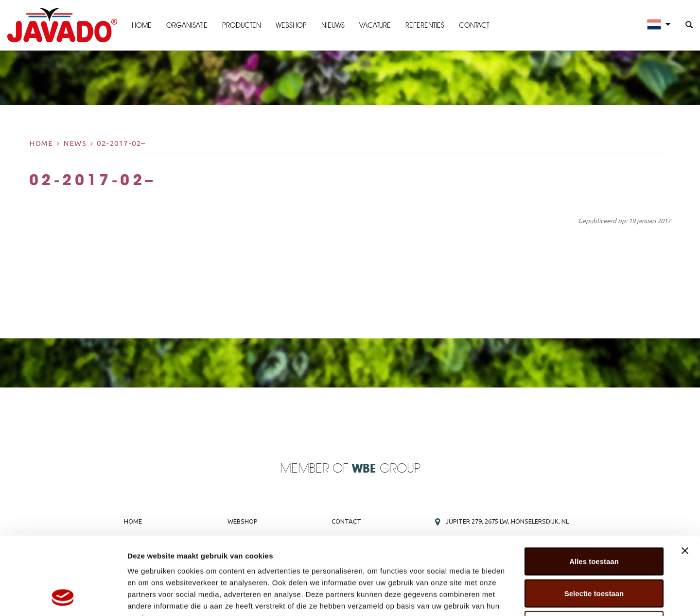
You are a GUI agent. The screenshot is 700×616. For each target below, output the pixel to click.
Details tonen (525, 597)
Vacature (375, 25)
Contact (474, 25)
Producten (242, 25)
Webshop (291, 25)
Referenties (425, 25)
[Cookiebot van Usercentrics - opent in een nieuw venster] (63, 597)
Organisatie (187, 25)
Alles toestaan (594, 488)
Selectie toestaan (594, 520)
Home (142, 25)
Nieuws (333, 25)
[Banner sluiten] (685, 478)
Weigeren (594, 552)
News (75, 143)
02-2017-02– (121, 143)
